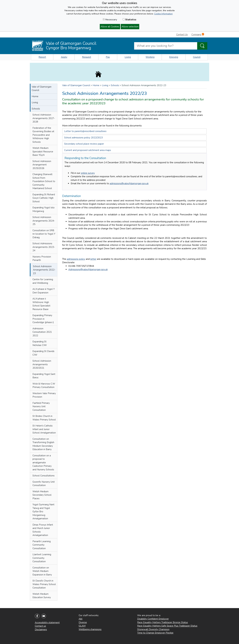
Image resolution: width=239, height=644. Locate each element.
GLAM (82, 626)
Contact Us (182, 35)
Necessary (110, 20)
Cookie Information (163, 14)
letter (93, 259)
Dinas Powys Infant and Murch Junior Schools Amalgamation (43, 530)
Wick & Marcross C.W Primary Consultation (44, 386)
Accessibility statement (47, 623)
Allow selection (130, 27)
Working (150, 57)
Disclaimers (41, 630)
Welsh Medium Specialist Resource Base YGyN (43, 152)
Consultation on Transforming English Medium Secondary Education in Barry (43, 444)
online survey (88, 173)
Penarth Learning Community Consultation (42, 545)
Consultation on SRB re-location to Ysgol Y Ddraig (44, 234)
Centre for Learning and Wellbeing (43, 281)
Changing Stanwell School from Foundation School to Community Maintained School (44, 181)
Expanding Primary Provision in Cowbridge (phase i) (43, 319)
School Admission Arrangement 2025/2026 (42, 165)
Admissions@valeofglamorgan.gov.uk (88, 269)
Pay (108, 57)
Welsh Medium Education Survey (42, 596)
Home (35, 96)
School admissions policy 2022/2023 (83, 138)
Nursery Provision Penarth (42, 258)
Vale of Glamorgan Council (42, 89)
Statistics (129, 20)
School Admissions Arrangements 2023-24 (44, 247)
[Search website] (166, 46)
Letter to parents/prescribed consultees (85, 131)
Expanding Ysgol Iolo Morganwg (44, 209)
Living (128, 57)
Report (42, 57)
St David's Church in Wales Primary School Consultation (44, 584)
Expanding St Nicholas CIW (40, 343)
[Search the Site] (202, 46)
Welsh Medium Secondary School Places (42, 495)
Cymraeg (198, 34)
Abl (80, 619)
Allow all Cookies (110, 27)
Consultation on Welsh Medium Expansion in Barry (42, 571)
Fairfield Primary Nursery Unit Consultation (41, 407)
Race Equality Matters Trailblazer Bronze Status (163, 622)
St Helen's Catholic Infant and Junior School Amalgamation (44, 429)
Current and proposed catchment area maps (88, 150)
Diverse (83, 622)
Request (87, 57)
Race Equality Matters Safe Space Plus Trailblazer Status (167, 626)
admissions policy (76, 259)
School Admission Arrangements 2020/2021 (42, 364)
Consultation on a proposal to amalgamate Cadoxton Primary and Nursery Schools (43, 463)
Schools (36, 109)
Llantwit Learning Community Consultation (42, 558)
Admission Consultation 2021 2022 (42, 332)
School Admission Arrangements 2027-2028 (44, 118)
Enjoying (174, 57)
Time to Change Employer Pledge (155, 633)
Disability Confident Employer (153, 619)
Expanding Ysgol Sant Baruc (44, 376)
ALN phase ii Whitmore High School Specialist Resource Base (41, 304)
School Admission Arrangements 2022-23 (44, 270)
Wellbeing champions (90, 629)
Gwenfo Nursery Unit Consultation (44, 484)
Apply (64, 57)
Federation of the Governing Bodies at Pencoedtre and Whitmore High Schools (43, 135)
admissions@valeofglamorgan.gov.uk (129, 183)
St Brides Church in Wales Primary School (44, 418)
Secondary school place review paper (84, 144)
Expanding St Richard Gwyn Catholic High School (44, 198)
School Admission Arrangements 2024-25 (44, 221)
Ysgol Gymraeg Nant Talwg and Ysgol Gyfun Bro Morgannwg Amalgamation (43, 512)
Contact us (40, 626)
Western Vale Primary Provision (44, 395)
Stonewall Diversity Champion (153, 629)
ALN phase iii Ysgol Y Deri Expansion (44, 291)
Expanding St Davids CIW (43, 353)
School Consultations (44, 476)
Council (197, 57)
